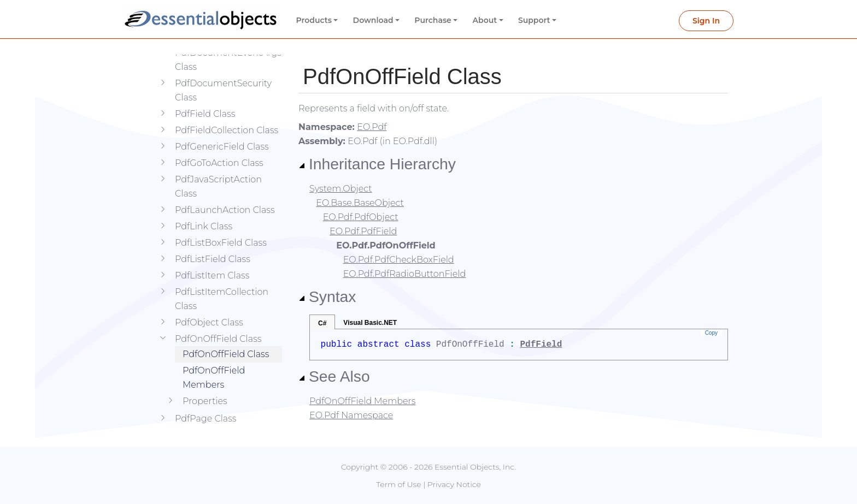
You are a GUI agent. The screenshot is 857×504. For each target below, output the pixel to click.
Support (534, 20)
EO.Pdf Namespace (351, 415)
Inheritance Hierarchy (377, 164)
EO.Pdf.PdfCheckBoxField (399, 260)
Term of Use (398, 484)
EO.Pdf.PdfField (363, 231)
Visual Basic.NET (370, 323)
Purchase (433, 20)
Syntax (327, 297)
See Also (334, 376)
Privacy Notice (454, 484)
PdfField (541, 345)
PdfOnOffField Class (226, 338)
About (485, 20)
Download (373, 20)
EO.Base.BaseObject (360, 203)
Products (314, 20)
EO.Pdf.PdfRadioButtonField (405, 274)
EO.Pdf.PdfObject (361, 217)
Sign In (706, 21)
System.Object (341, 189)
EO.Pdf (372, 127)
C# (322, 323)
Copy (711, 333)
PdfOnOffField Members (214, 361)
